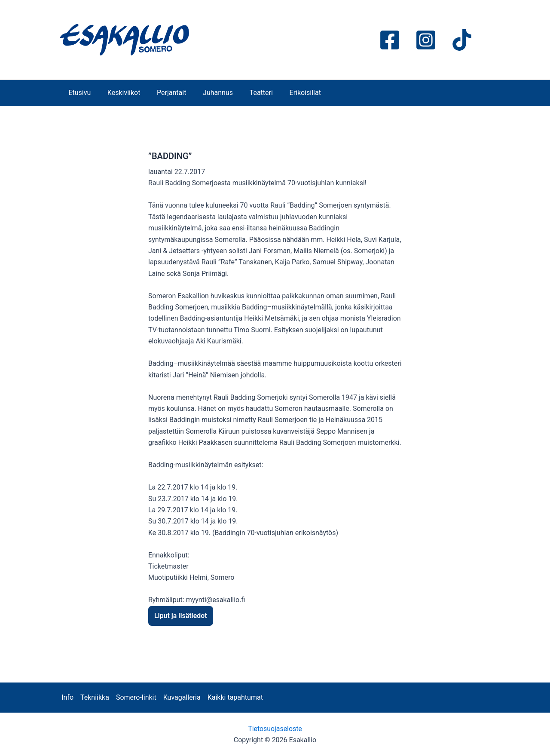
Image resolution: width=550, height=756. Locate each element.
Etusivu (78, 93)
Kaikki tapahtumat (235, 697)
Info (67, 697)
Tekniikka (95, 697)
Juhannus (208, 93)
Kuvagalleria (182, 697)
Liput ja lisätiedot (181, 616)
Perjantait (164, 93)
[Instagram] (426, 40)
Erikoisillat (289, 93)
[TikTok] (462, 40)
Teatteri (248, 93)
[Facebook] (390, 40)
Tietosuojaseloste (275, 729)
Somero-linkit (136, 697)
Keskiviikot (120, 93)
